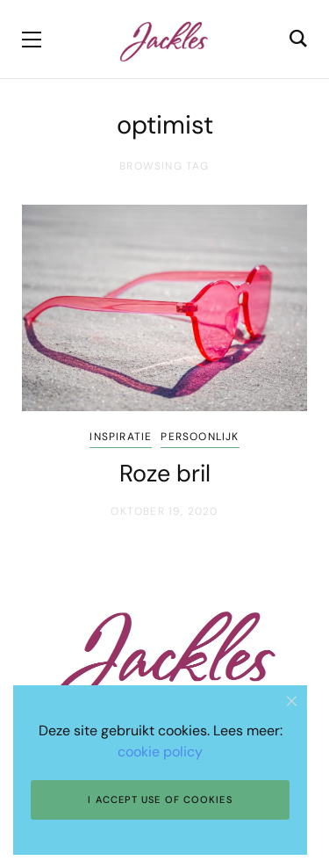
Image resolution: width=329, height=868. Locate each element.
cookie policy (160, 752)
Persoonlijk (200, 437)
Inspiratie (121, 437)
